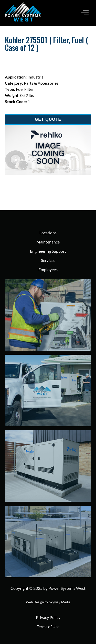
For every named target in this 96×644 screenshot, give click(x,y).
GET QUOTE (48, 119)
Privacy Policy (48, 617)
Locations (48, 233)
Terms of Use (48, 626)
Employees (48, 269)
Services (48, 260)
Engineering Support (48, 251)
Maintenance (48, 242)
